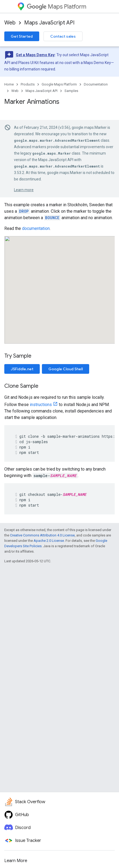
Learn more (24, 190)
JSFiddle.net (22, 369)
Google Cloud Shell (66, 369)
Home (9, 84)
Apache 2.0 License (49, 541)
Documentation (96, 84)
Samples (71, 91)
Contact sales (63, 36)
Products (28, 84)
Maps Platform (57, 7)
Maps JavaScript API (49, 23)
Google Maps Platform (59, 84)
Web (10, 23)
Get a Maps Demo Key (35, 55)
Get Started (22, 36)
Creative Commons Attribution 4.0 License (42, 535)
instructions (41, 405)
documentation (36, 228)
